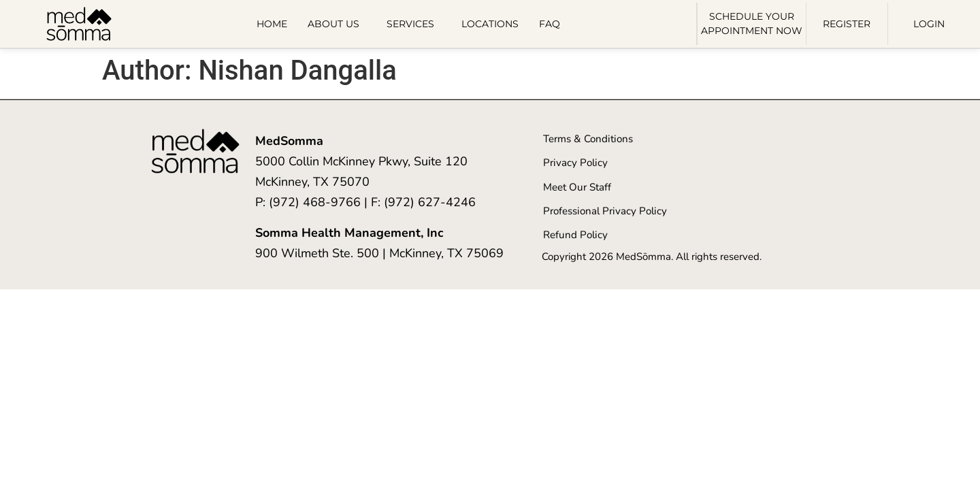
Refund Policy (575, 234)
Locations (490, 24)
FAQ (550, 24)
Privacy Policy (575, 163)
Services (414, 24)
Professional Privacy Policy (604, 210)
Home (272, 24)
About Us (337, 24)
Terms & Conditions (587, 139)
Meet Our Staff (577, 186)
